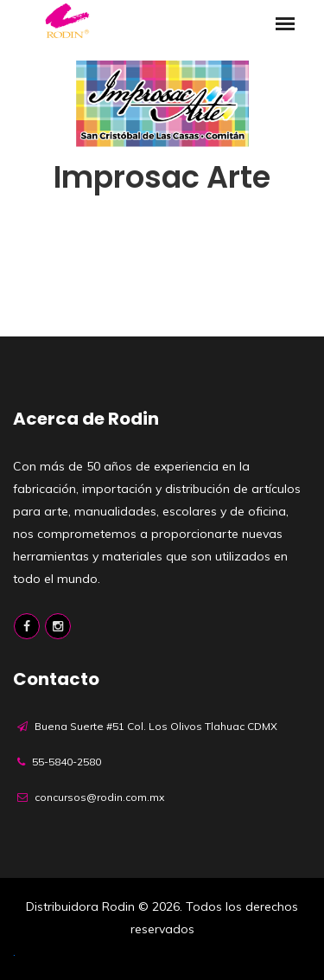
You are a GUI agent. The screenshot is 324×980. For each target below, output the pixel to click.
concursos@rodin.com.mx (99, 797)
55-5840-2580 (67, 762)
